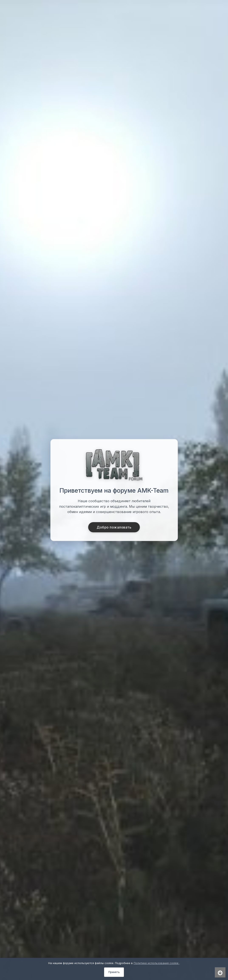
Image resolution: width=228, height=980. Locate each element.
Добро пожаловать (114, 527)
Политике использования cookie (156, 963)
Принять (114, 972)
